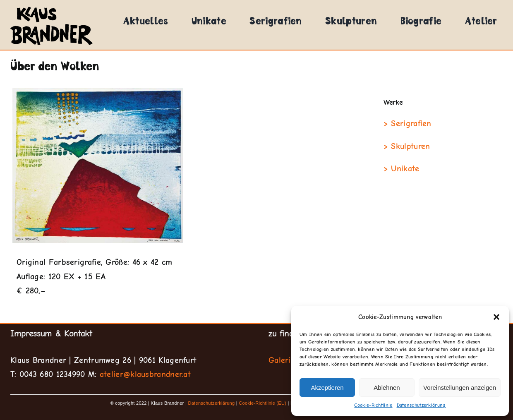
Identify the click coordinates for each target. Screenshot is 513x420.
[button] (496, 317)
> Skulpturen (407, 146)
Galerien (284, 360)
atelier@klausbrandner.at (145, 374)
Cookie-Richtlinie (373, 405)
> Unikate (402, 169)
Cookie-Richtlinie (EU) (262, 403)
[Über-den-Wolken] (98, 166)
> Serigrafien (408, 124)
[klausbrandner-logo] (52, 7)
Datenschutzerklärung (421, 405)
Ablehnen (387, 388)
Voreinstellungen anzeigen (460, 388)
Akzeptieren (327, 388)
